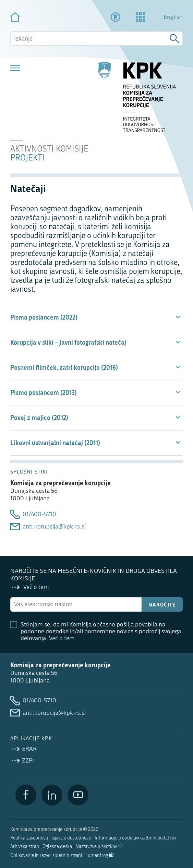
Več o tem (62, 638)
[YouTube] (78, 795)
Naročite (162, 604)
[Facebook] (26, 795)
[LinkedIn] (52, 795)
